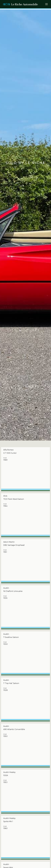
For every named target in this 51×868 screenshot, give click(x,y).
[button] (47, 5)
